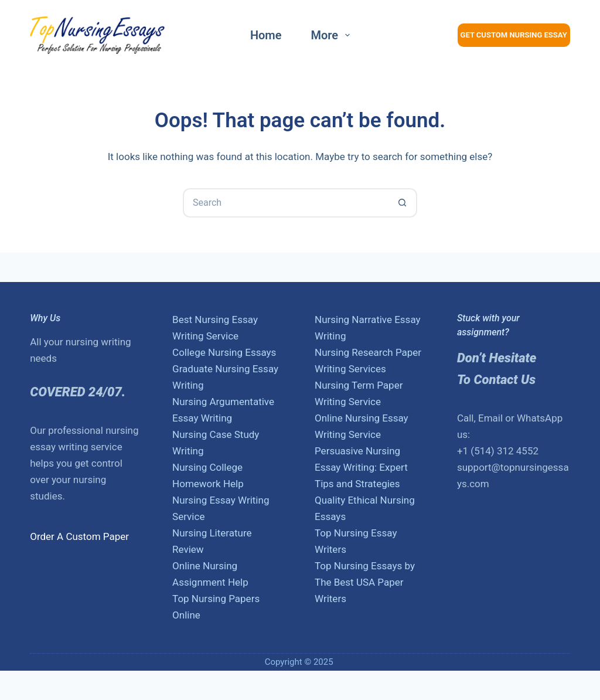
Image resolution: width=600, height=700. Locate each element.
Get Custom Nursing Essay (514, 35)
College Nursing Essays (224, 352)
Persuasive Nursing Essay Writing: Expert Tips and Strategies (361, 467)
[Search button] (403, 203)
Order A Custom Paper (79, 536)
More (333, 35)
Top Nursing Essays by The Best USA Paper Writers (365, 582)
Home (266, 35)
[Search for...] (285, 203)
